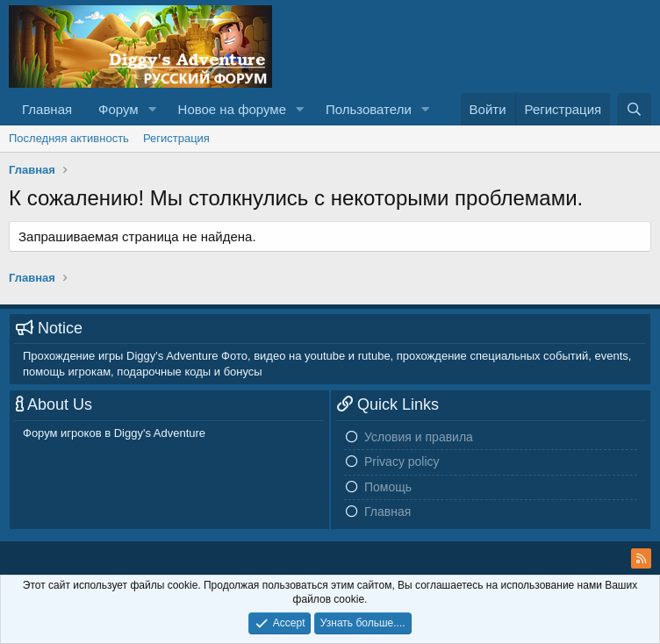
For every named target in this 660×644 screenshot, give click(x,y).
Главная (47, 109)
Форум (118, 109)
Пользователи (369, 109)
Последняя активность (69, 138)
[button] (153, 109)
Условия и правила (419, 437)
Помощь (388, 487)
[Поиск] (634, 109)
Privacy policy (402, 462)
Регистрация (176, 138)
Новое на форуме (232, 109)
